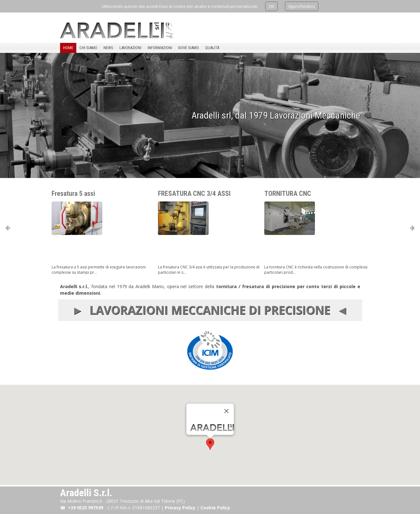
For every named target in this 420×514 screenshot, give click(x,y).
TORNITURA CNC (296, 191)
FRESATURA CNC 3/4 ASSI (203, 191)
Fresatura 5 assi (82, 191)
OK (271, 6)
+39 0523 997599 (86, 508)
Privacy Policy (180, 508)
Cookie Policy (215, 508)
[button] (210, 444)
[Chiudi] (226, 411)
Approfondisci (302, 6)
